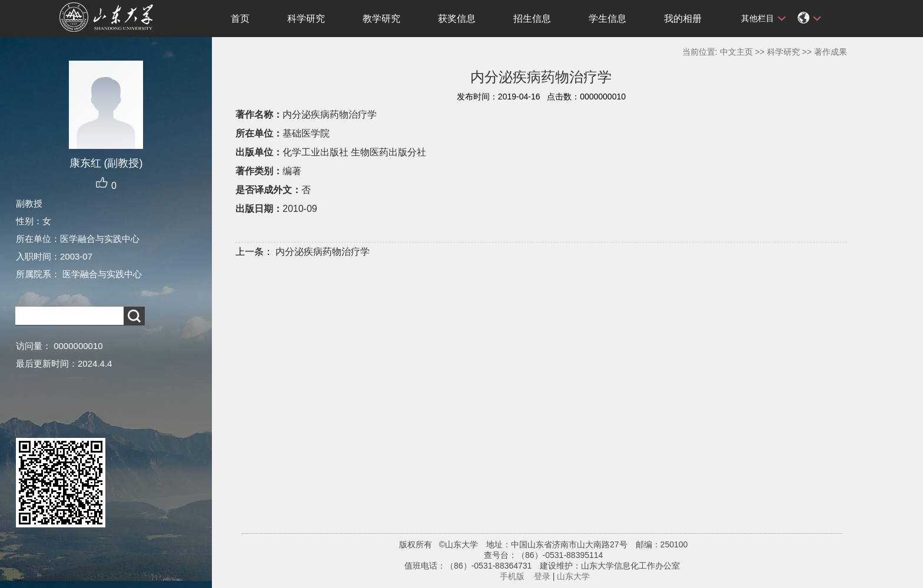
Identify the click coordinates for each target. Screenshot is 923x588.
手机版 (512, 576)
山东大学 (573, 576)
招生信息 (532, 19)
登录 (542, 576)
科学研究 (306, 19)
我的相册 (683, 19)
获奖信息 (457, 19)
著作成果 (831, 52)
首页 (240, 19)
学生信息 (607, 19)
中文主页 (736, 52)
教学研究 (381, 19)
